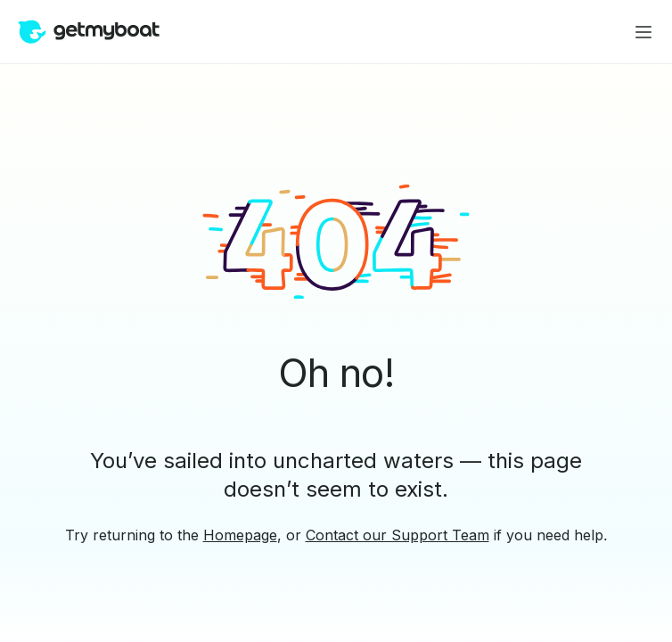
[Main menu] (643, 32)
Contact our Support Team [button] (397, 535)
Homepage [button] (240, 535)
